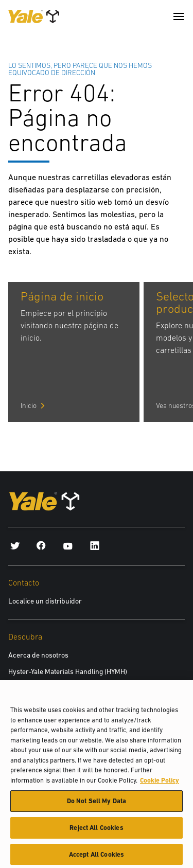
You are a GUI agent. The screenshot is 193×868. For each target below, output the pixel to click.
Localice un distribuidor (45, 601)
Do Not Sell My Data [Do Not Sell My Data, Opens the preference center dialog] (97, 805)
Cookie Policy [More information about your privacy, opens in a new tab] (160, 784)
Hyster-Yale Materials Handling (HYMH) (68, 671)
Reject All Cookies (96, 831)
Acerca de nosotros (38, 655)
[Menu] (179, 16)
